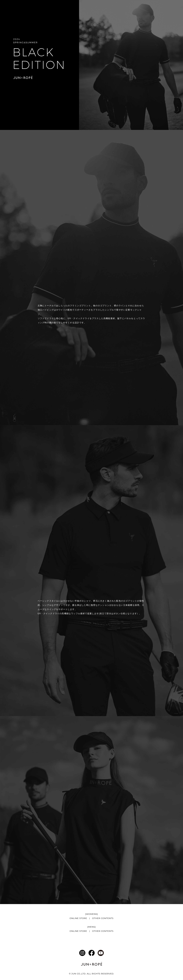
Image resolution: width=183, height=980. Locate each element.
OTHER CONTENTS (103, 918)
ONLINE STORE (78, 918)
